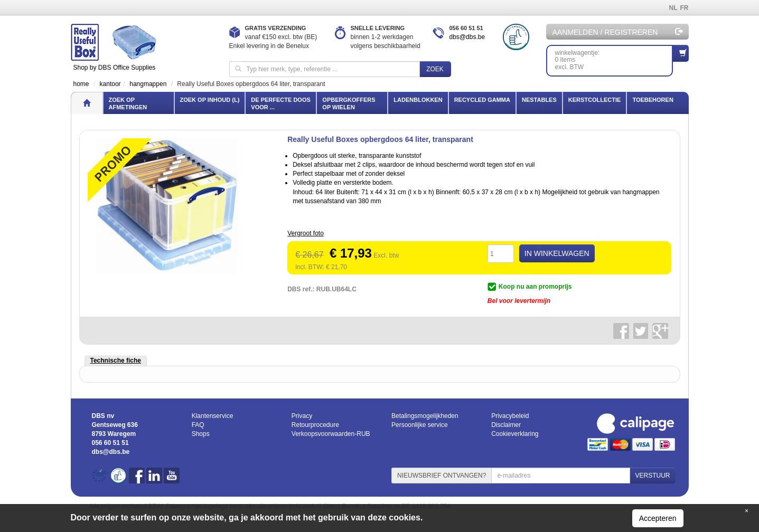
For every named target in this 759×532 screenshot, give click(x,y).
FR (685, 8)
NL (673, 8)
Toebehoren (653, 100)
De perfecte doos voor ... (280, 103)
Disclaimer (506, 425)
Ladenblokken (418, 100)
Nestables (539, 100)
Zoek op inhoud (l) (210, 100)
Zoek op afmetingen (128, 103)
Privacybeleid (510, 416)
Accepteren (658, 518)
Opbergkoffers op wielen (349, 103)
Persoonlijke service (420, 425)
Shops (201, 434)
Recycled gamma (482, 100)
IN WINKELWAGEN (557, 253)
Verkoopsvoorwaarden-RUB (331, 434)
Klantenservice (213, 416)
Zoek (435, 69)
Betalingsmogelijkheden (425, 416)
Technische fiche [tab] (116, 360)
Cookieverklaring (515, 434)
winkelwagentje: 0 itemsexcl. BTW (614, 58)
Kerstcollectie (595, 100)
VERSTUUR (652, 476)
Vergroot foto (306, 233)
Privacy (302, 416)
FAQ (198, 425)
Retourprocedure (315, 425)
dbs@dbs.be (467, 37)
